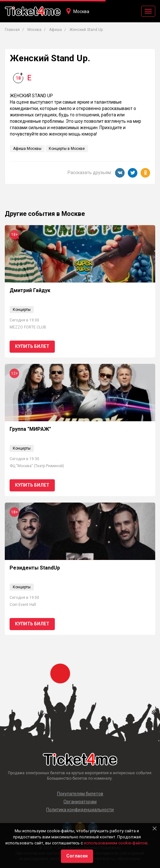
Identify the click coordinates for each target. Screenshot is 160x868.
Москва (81, 11)
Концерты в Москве (67, 149)
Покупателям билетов (80, 794)
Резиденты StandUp (35, 568)
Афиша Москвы (27, 149)
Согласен (77, 856)
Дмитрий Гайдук (30, 290)
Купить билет (32, 346)
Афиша (55, 30)
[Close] (155, 828)
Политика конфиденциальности (80, 810)
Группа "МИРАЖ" (30, 429)
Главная (12, 30)
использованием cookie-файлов (116, 843)
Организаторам (80, 802)
